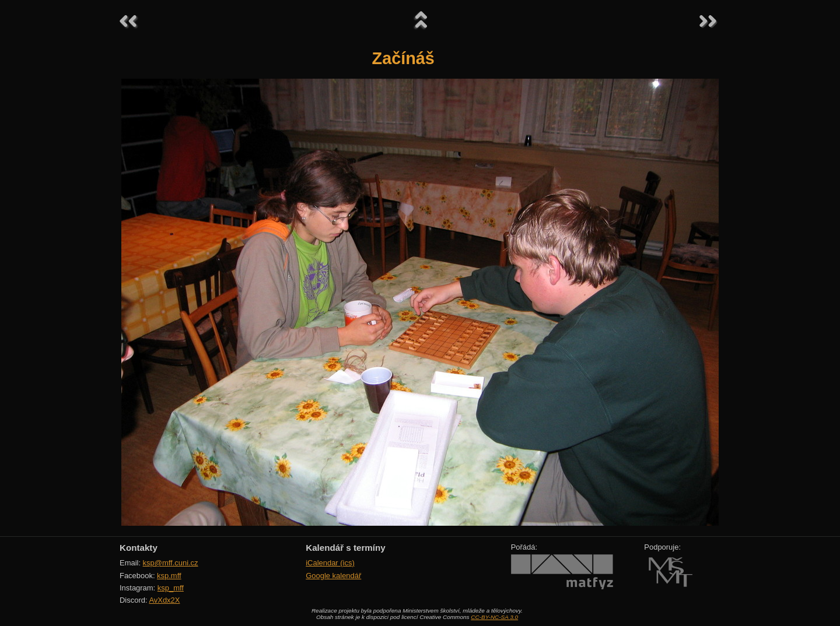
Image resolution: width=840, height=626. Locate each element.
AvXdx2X (164, 600)
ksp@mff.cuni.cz (171, 563)
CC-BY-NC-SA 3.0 (494, 617)
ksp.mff (169, 576)
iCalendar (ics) (330, 563)
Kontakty (139, 548)
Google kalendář (333, 576)
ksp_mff (171, 588)
